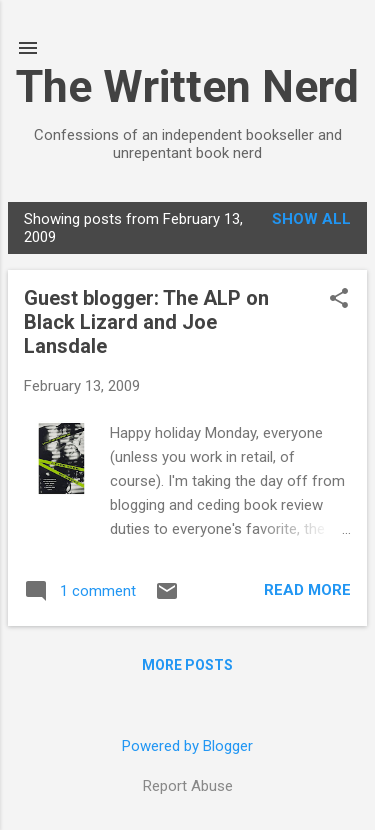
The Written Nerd (187, 86)
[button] (339, 300)
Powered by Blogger (187, 746)
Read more (307, 590)
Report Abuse (188, 786)
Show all (311, 219)
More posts (187, 665)
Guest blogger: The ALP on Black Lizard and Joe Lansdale (146, 322)
